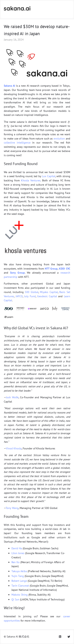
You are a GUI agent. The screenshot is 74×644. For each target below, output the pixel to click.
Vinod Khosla (14, 448)
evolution (59, 139)
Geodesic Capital (47, 296)
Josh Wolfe (12, 397)
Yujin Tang (18, 576)
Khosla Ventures (31, 180)
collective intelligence (17, 143)
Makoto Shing (20, 595)
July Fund (30, 296)
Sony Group (17, 273)
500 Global (31, 292)
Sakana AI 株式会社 (18, 637)
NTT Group (51, 269)
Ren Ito (16, 562)
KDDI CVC (64, 269)
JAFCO (19, 296)
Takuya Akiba (19, 571)
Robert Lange (19, 581)
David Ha (17, 548)
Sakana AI (9, 86)
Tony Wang (12, 508)
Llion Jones (18, 553)
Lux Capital (49, 176)
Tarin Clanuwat (20, 586)
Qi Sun (15, 599)
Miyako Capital (49, 292)
